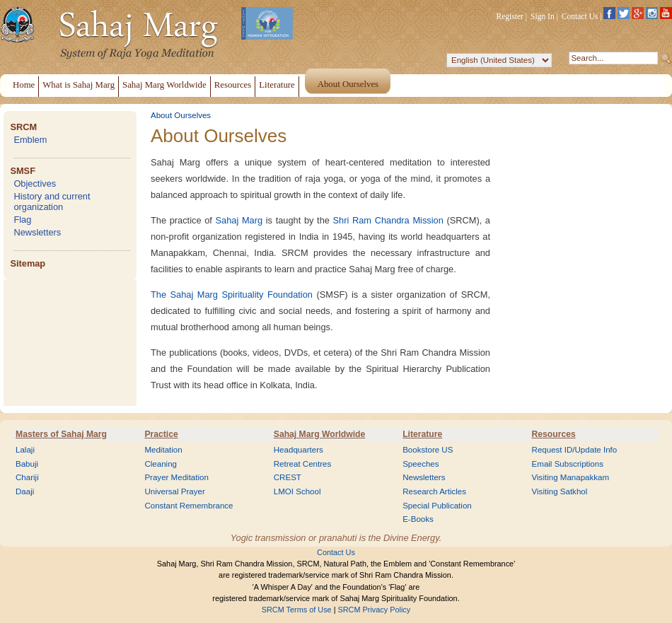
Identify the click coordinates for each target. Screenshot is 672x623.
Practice (161, 434)
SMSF (23, 171)
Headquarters (299, 450)
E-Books (418, 519)
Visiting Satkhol (560, 491)
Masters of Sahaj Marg (61, 434)
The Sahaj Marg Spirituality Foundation (232, 295)
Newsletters (37, 232)
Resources (554, 434)
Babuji (27, 464)
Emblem (30, 140)
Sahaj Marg (239, 220)
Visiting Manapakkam (571, 477)
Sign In (543, 16)
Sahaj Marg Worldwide (319, 434)
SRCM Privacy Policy (375, 610)
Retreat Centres (303, 464)
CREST (288, 477)
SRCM (23, 127)
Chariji (27, 477)
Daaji (25, 491)
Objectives (35, 184)
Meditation (163, 450)
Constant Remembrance (189, 506)
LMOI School (297, 491)
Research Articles (434, 491)
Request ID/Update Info (575, 450)
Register (510, 16)
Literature (422, 434)
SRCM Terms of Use (297, 610)
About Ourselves (181, 115)
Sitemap (28, 263)
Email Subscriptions (568, 464)
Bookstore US (428, 450)
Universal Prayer (174, 491)
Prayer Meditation (176, 477)
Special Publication (437, 506)
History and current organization (52, 202)
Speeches (421, 464)
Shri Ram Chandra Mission (388, 220)
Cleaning (161, 464)
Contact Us (580, 16)
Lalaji (25, 450)
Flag (22, 220)
